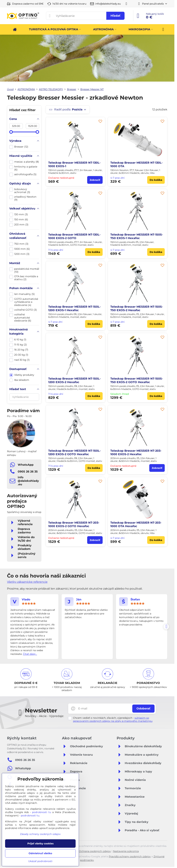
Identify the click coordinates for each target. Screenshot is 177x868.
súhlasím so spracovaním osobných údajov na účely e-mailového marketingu (113, 719)
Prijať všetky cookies (40, 843)
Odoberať (143, 708)
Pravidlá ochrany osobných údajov (130, 856)
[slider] (11, 132)
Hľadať (115, 16)
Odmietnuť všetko (40, 853)
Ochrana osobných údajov (95, 851)
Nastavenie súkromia (126, 851)
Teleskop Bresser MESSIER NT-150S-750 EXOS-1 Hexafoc (137, 236)
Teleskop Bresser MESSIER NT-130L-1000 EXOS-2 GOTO (74, 236)
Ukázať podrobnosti (40, 861)
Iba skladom (19, 380)
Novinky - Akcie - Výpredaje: (44, 716)
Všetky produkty (22, 375)
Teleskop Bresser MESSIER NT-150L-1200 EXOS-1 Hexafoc (74, 308)
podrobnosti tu (42, 812)
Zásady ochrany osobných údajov (40, 834)
